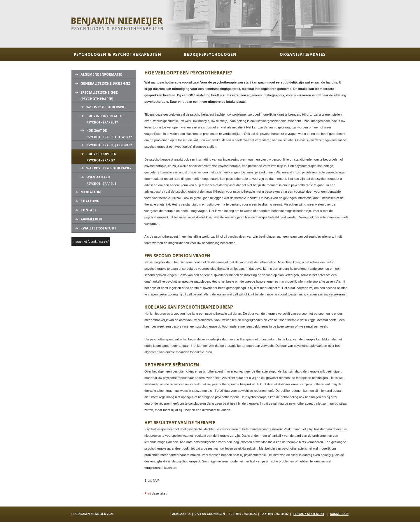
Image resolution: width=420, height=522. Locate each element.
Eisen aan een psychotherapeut (101, 181)
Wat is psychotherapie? (106, 107)
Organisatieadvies (303, 54)
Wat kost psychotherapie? (109, 168)
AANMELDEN (339, 514)
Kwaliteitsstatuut (98, 228)
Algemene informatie (101, 74)
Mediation (91, 192)
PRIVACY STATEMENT (309, 514)
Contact (89, 210)
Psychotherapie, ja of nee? (109, 145)
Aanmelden (91, 219)
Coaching (90, 201)
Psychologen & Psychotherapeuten (118, 54)
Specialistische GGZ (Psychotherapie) (99, 96)
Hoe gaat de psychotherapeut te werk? (109, 134)
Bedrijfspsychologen (210, 54)
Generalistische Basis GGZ (105, 83)
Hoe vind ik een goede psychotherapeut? (105, 119)
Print (148, 493)
